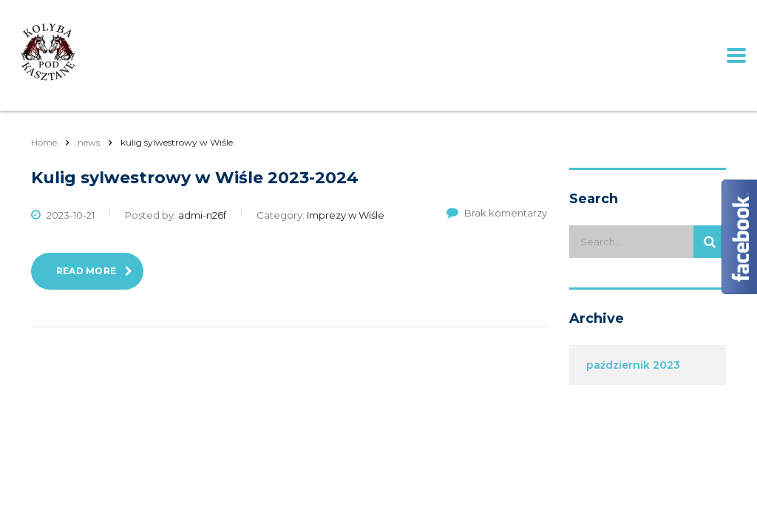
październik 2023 (633, 365)
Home (44, 142)
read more (94, 271)
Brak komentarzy (497, 213)
